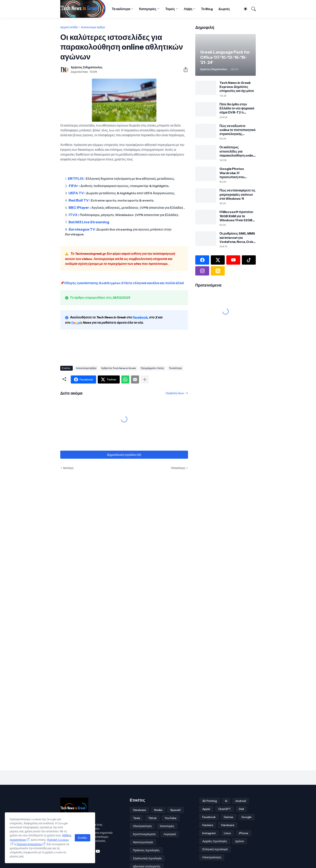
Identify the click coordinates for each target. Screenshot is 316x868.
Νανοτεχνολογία (143, 842)
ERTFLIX (76, 179)
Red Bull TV (79, 200)
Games (229, 817)
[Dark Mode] (244, 9)
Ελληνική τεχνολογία (215, 849)
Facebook (209, 817)
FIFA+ (73, 186)
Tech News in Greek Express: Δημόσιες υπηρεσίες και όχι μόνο (237, 87)
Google (246, 817)
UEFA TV (76, 193)
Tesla (137, 818)
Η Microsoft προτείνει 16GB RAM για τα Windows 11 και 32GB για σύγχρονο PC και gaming (236, 216)
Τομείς (170, 9)
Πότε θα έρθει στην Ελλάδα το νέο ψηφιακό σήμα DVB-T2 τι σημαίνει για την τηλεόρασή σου (237, 108)
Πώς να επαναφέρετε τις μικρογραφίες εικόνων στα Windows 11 (237, 194)
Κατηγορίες (148, 9)
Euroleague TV (82, 229)
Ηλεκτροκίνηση (142, 826)
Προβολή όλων (175, 393)
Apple (206, 809)
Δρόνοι (240, 841)
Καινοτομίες (167, 826)
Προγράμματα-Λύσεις (152, 368)
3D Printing (210, 801)
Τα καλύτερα (121, 9)
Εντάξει (83, 838)
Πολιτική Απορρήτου (29, 844)
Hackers (208, 825)
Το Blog (207, 9)
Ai (226, 801)
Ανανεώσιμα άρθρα (93, 27)
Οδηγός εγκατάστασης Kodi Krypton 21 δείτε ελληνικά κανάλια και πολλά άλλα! (124, 283)
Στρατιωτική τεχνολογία (147, 858)
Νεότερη (68, 468)
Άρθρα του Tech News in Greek (118, 368)
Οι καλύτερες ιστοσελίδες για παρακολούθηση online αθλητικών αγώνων (237, 151)
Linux (227, 833)
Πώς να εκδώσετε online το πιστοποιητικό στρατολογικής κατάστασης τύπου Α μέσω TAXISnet (238, 130)
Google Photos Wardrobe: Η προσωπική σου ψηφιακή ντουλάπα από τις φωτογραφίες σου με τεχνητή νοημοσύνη (237, 173)
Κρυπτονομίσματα (144, 834)
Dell (241, 809)
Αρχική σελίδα (69, 27)
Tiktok (152, 818)
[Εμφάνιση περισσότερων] (145, 379)
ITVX (73, 215)
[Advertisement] (134, 348)
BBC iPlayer (79, 208)
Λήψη (188, 9)
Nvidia (158, 810)
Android (241, 801)
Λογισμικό (170, 834)
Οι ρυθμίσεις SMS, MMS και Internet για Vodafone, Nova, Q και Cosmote (237, 238)
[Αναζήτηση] (252, 9)
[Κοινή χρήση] (184, 70)
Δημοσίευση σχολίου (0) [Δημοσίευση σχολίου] (124, 455)
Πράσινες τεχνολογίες (146, 850)
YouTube (171, 818)
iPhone (244, 833)
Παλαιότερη (178, 468)
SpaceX (176, 810)
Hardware (140, 810)
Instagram (209, 833)
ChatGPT (225, 809)
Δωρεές (224, 9)
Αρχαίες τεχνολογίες (215, 841)
